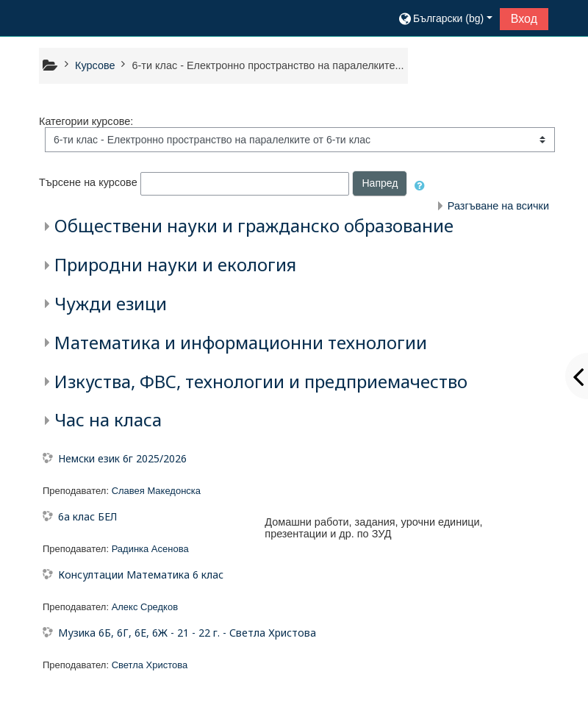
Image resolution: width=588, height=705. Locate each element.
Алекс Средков (145, 607)
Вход (524, 19)
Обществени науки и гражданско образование (254, 225)
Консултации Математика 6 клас (141, 575)
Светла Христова (150, 665)
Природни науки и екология (175, 264)
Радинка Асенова (150, 549)
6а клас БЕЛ (87, 516)
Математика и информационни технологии (241, 342)
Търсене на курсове (88, 183)
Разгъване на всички (498, 206)
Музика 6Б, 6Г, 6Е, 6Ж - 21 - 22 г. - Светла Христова (187, 633)
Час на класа (108, 419)
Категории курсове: (86, 121)
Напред (380, 183)
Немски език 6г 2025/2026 (122, 458)
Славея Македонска (156, 491)
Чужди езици (111, 303)
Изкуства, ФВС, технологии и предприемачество (261, 381)
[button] (445, 18)
